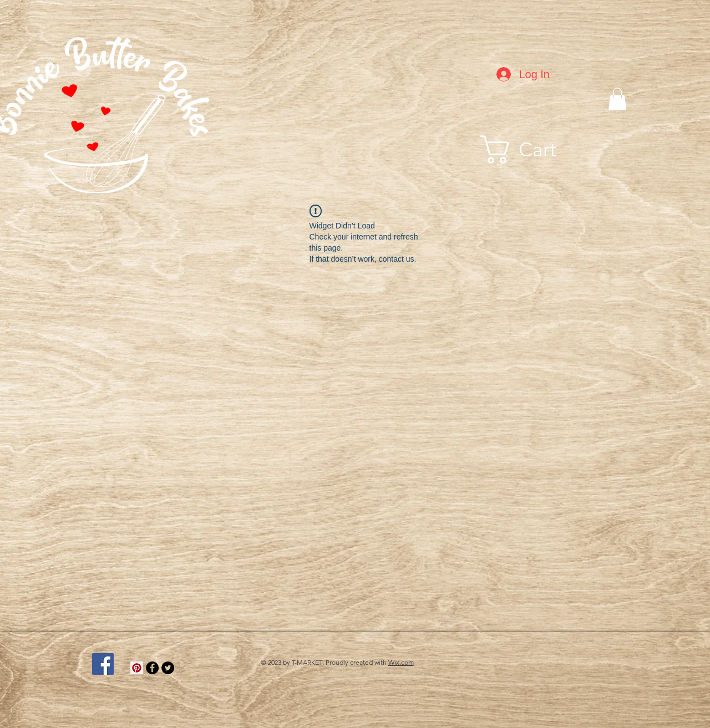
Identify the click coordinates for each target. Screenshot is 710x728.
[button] (617, 99)
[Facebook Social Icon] (103, 664)
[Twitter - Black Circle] (168, 668)
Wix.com (401, 662)
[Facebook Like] (534, 651)
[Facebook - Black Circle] (152, 668)
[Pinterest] (137, 668)
